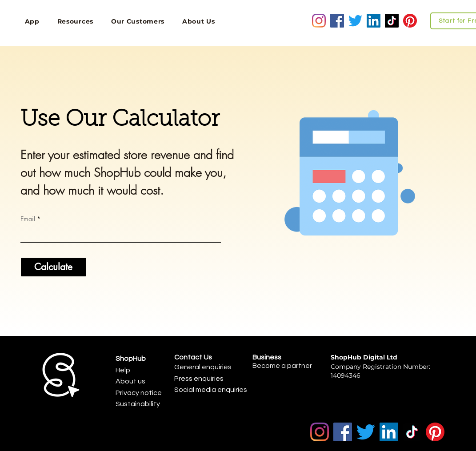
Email (28, 219)
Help (123, 370)
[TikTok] (392, 21)
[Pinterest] (410, 21)
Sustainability (138, 404)
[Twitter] (355, 21)
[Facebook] (337, 21)
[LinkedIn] (374, 21)
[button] (75, 21)
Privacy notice (139, 393)
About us (130, 381)
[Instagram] (319, 21)
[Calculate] (54, 267)
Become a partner (282, 366)
